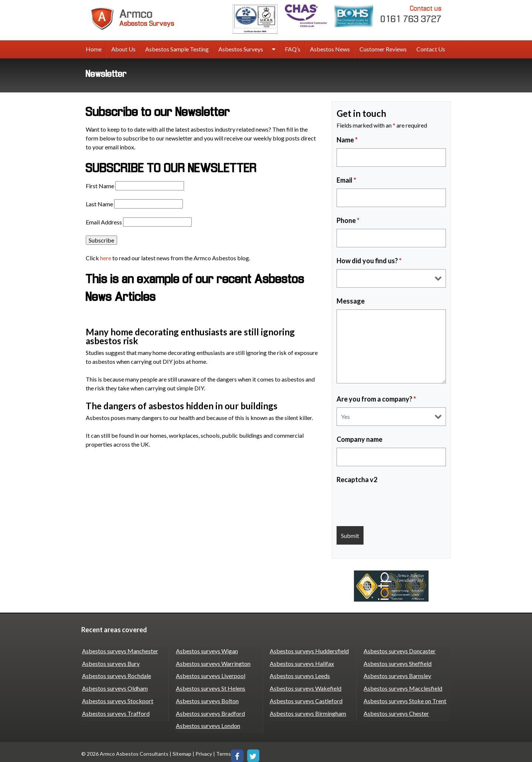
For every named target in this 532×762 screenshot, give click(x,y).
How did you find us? (369, 261)
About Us (123, 49)
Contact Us (431, 49)
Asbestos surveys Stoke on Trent (405, 697)
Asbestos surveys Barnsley (397, 674)
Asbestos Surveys (241, 49)
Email (346, 180)
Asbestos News (330, 49)
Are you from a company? (376, 399)
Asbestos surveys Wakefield (305, 686)
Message (351, 301)
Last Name (99, 204)
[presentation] (393, 502)
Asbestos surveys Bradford (210, 709)
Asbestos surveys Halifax (301, 662)
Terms (224, 749)
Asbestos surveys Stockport (117, 697)
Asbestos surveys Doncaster (399, 650)
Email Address (104, 222)
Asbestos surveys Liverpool (210, 674)
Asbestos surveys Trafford (115, 709)
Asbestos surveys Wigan (206, 650)
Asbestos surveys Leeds (299, 674)
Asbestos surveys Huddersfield (308, 650)
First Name (100, 186)
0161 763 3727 (411, 14)
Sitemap (182, 749)
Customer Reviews (383, 49)
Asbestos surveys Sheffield (397, 662)
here (106, 258)
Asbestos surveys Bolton (207, 697)
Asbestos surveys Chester (396, 709)
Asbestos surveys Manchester (119, 650)
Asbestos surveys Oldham (114, 686)
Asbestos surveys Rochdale (116, 674)
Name (347, 140)
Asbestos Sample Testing (177, 49)
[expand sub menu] (274, 50)
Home (94, 49)
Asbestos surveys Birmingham (307, 709)
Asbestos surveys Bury (110, 662)
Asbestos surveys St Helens (210, 686)
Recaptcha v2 (357, 480)
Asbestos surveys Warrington (212, 662)
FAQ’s (293, 49)
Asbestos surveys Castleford (305, 697)
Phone (348, 220)
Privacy (204, 749)
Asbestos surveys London (207, 721)
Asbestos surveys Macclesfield (403, 686)
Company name (359, 439)
